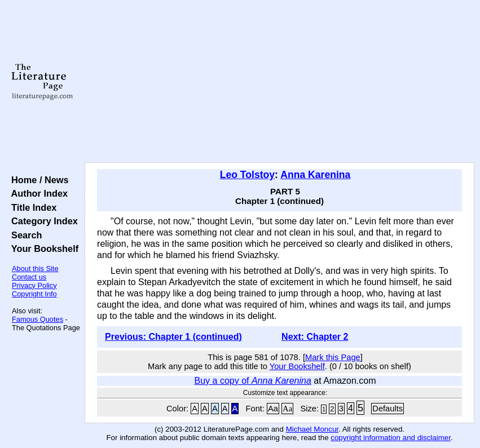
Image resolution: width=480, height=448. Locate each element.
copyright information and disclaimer (391, 438)
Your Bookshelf (42, 249)
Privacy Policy (34, 285)
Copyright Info (34, 294)
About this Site (35, 269)
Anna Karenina (315, 175)
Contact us (29, 277)
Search (24, 235)
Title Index (31, 207)
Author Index (37, 193)
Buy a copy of (253, 381)
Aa (273, 409)
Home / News (38, 180)
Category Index (42, 221)
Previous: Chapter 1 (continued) (173, 337)
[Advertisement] (279, 82)
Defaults (387, 409)
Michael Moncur (312, 429)
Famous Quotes (38, 319)
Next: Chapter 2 (315, 337)
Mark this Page (333, 357)
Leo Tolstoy (247, 175)
